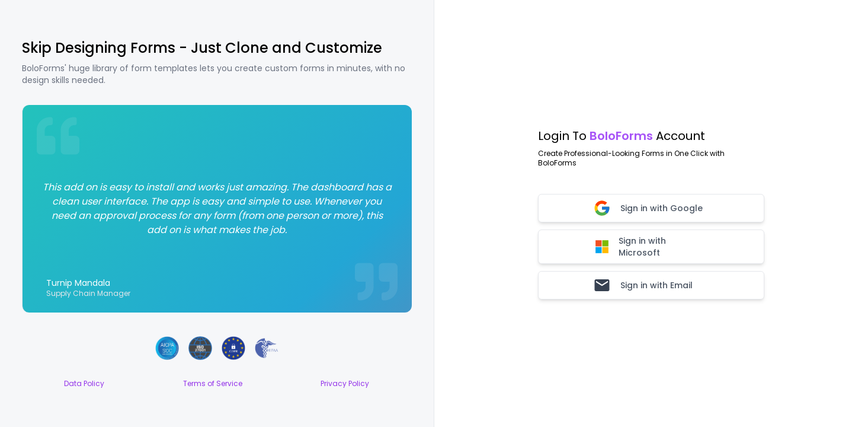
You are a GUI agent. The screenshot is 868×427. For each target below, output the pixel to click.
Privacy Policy (345, 384)
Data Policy (84, 384)
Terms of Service (213, 384)
